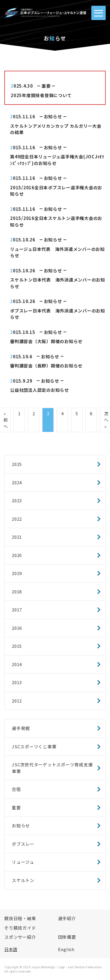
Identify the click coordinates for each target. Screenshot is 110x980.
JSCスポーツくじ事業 (34, 746)
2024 (17, 482)
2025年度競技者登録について (41, 95)
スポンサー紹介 (20, 937)
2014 (17, 664)
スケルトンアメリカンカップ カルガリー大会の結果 (56, 129)
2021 (17, 537)
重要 (46, 86)
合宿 (16, 789)
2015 (17, 646)
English (66, 949)
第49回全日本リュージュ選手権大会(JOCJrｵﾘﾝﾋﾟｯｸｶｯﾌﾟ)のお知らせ (57, 160)
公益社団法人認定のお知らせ (39, 390)
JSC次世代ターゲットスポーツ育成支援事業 (52, 768)
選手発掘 (21, 728)
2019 (17, 573)
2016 (17, 628)
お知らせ (53, 116)
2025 (17, 464)
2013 (17, 682)
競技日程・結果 (20, 918)
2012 (17, 701)
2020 (17, 555)
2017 (17, 610)
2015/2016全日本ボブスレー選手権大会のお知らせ (56, 191)
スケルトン (23, 880)
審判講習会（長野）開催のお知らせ (46, 366)
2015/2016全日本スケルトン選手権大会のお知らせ (56, 221)
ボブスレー (23, 844)
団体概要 (67, 937)
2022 (17, 519)
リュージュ (23, 862)
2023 (17, 500)
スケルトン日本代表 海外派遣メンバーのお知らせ (58, 283)
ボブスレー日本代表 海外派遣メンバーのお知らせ (58, 314)
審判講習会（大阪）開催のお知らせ (46, 341)
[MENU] (99, 13)
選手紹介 (67, 918)
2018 (17, 592)
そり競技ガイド (20, 928)
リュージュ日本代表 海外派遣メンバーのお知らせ (57, 252)
